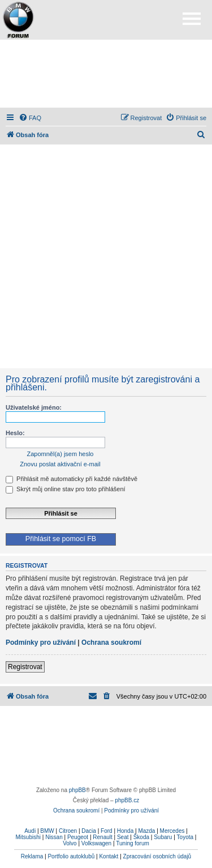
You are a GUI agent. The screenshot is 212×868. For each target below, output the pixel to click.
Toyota (185, 837)
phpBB (77, 790)
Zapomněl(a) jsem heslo (60, 454)
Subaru (163, 837)
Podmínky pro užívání (41, 643)
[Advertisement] (106, 74)
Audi (30, 831)
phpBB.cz (127, 800)
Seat (123, 837)
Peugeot (78, 837)
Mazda (146, 831)
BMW (47, 831)
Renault (102, 837)
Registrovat (25, 667)
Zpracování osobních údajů (157, 856)
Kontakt (109, 856)
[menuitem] (30, 118)
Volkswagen (96, 843)
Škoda (141, 837)
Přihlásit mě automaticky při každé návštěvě (72, 479)
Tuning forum (133, 843)
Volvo (70, 843)
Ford (107, 831)
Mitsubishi (28, 837)
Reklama (32, 856)
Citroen (68, 831)
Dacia (89, 831)
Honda (125, 831)
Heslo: (15, 433)
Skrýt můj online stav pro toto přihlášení (66, 489)
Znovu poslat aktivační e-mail (60, 464)
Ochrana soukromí (111, 643)
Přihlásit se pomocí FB (61, 539)
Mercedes (172, 831)
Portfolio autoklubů (71, 856)
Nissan (54, 837)
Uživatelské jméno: (34, 407)
